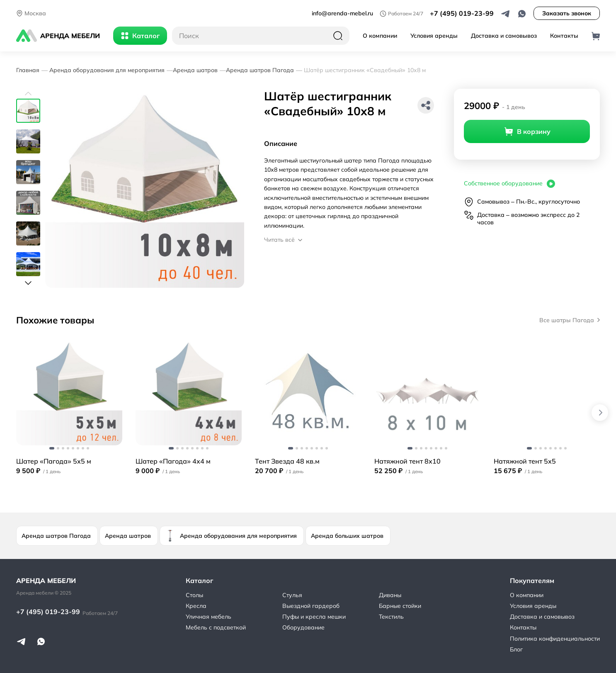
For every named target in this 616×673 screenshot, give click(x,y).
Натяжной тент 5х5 (525, 461)
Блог (516, 649)
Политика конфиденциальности (555, 639)
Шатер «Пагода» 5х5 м (54, 461)
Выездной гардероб (311, 606)
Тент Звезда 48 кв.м (287, 461)
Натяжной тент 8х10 (407, 461)
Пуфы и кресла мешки (314, 617)
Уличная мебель (209, 617)
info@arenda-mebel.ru (342, 13)
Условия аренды (434, 36)
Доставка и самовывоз (504, 36)
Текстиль (391, 617)
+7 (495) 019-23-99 (462, 13)
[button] (28, 94)
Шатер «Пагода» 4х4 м (173, 461)
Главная (28, 70)
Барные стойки (400, 606)
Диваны (390, 595)
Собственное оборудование (510, 184)
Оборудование (303, 627)
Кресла (196, 606)
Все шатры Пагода (570, 320)
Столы (194, 595)
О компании (380, 36)
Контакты (564, 36)
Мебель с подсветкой (216, 627)
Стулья (292, 595)
